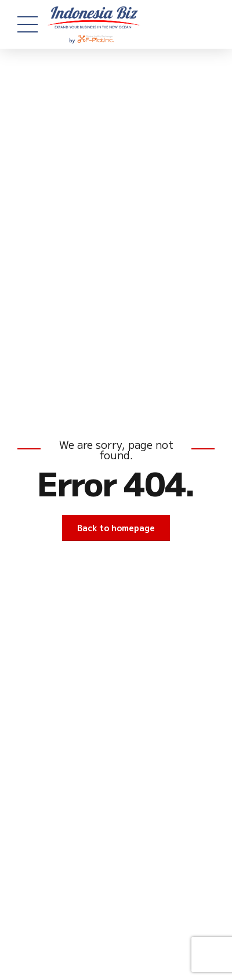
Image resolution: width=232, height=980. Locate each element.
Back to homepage (116, 528)
